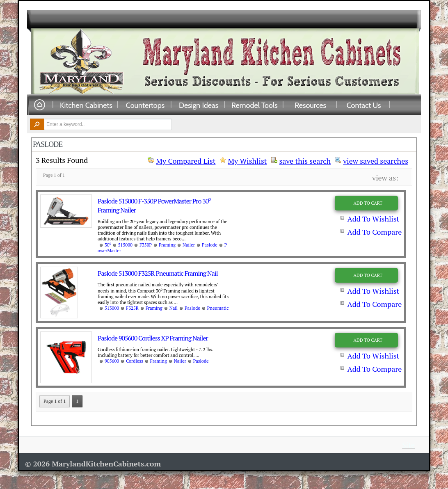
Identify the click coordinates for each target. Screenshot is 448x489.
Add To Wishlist (373, 219)
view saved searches (376, 160)
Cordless (135, 361)
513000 (112, 308)
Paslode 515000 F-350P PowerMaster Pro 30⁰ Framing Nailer (154, 206)
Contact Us (364, 105)
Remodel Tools (255, 105)
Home (39, 105)
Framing (167, 245)
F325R (132, 308)
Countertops (145, 105)
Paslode (210, 245)
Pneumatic (218, 308)
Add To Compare (374, 232)
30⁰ (108, 245)
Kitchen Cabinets (86, 105)
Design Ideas (199, 105)
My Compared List (186, 161)
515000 (125, 245)
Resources (310, 105)
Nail (174, 308)
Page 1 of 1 (55, 401)
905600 (112, 361)
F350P (146, 245)
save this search (305, 160)
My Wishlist (247, 161)
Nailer (189, 245)
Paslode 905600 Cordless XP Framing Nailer (153, 338)
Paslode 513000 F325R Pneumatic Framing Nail (158, 273)
